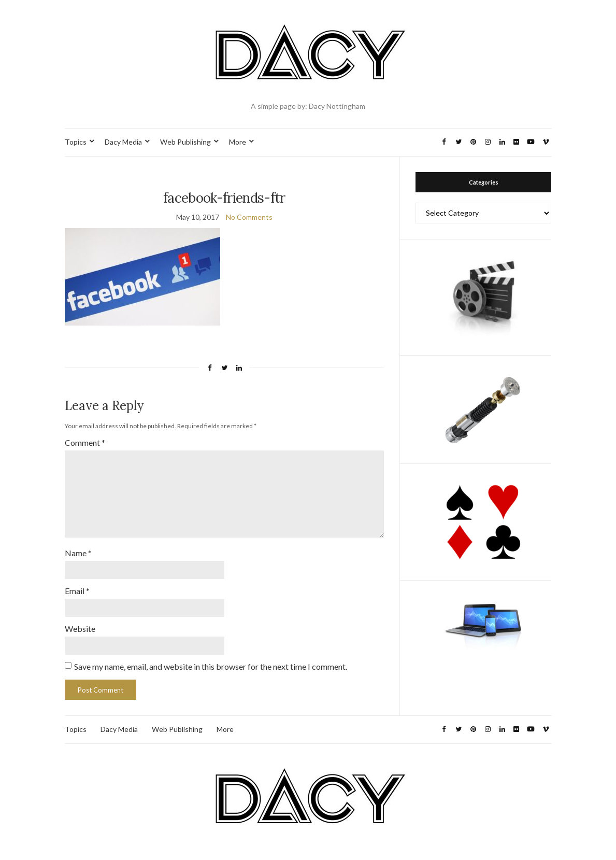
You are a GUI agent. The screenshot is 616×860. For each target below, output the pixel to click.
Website (80, 629)
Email (77, 591)
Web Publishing (185, 142)
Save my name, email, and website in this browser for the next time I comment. (211, 666)
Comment (85, 442)
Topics (76, 142)
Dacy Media (123, 142)
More (238, 142)
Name (78, 553)
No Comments (249, 217)
